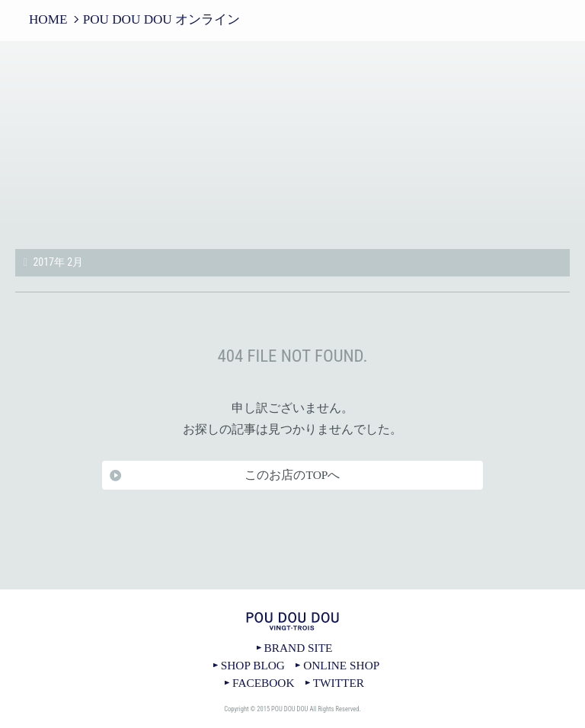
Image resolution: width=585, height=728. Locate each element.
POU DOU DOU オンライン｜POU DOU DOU (292, 146)
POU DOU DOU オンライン (161, 19)
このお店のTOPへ (292, 475)
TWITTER (339, 683)
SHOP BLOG (253, 665)
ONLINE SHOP (341, 665)
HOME (48, 19)
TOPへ (292, 589)
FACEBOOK (263, 683)
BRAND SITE (299, 648)
